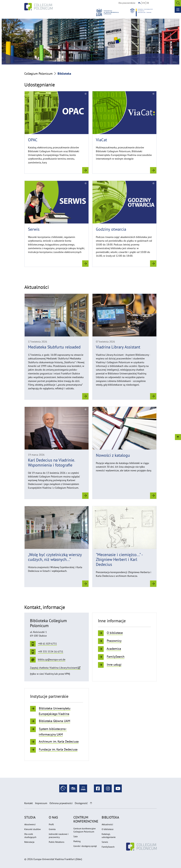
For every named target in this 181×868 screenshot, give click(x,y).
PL (139, 3)
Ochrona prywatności (61, 803)
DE (148, 3)
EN (144, 3)
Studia (30, 817)
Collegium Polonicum (38, 74)
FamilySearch (108, 847)
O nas (53, 817)
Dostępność (81, 803)
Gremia (52, 829)
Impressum (41, 803)
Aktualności (107, 824)
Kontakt (29, 803)
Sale (76, 836)
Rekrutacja (29, 842)
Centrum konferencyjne (86, 819)
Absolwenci (30, 824)
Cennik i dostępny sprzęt (85, 846)
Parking (77, 841)
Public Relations (57, 842)
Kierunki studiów (33, 829)
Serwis (105, 842)
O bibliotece (108, 829)
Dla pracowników (127, 3)
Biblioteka (110, 817)
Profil (51, 824)
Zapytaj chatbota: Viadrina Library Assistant (54, 668)
